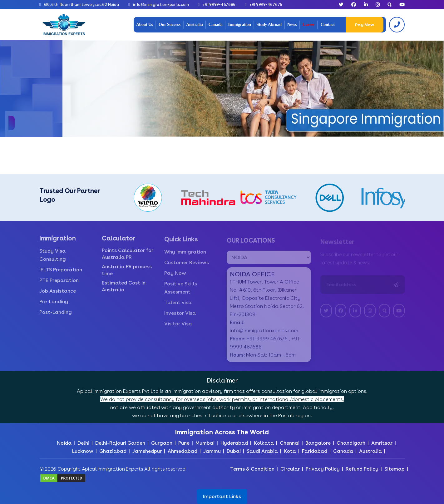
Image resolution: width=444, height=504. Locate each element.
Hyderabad (234, 443)
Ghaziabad (113, 451)
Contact (327, 25)
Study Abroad (269, 25)
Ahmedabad (183, 451)
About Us (145, 25)
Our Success (170, 25)
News (292, 25)
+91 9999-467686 (219, 5)
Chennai (290, 443)
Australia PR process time (127, 274)
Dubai (234, 451)
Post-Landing (56, 316)
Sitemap (395, 469)
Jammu (212, 451)
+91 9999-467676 (266, 5)
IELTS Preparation (61, 274)
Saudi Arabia (262, 451)
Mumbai (205, 443)
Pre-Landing (54, 306)
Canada (215, 25)
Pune (184, 443)
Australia (194, 25)
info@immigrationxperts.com (161, 5)
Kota (290, 451)
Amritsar (382, 443)
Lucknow (83, 451)
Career (308, 25)
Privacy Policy (323, 469)
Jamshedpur (147, 451)
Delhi (83, 443)
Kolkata (264, 443)
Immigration (239, 25)
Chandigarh (351, 443)
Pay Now (365, 25)
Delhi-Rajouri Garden (120, 443)
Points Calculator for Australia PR (128, 258)
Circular (290, 469)
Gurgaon (162, 443)
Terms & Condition (252, 469)
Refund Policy (362, 469)
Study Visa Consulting (53, 259)
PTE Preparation (59, 284)
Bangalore (318, 443)
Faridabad (315, 451)
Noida (64, 443)
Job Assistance (58, 295)
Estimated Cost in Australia (124, 290)
